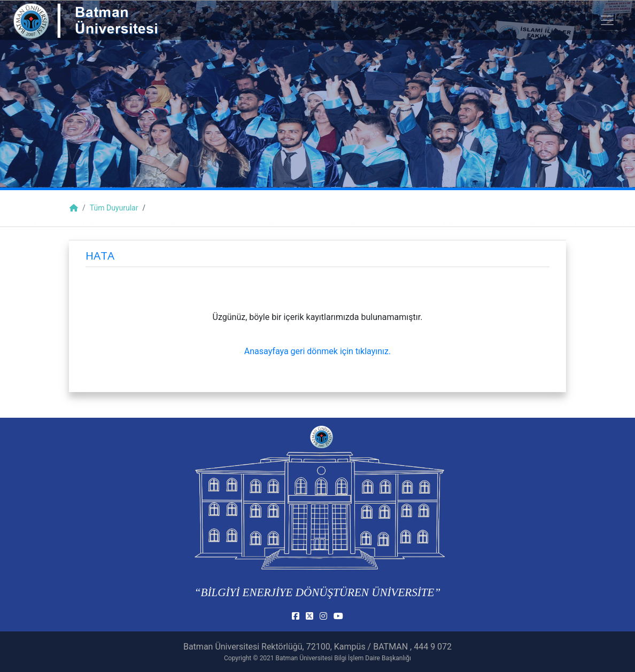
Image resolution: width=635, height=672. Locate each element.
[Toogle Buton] (607, 20)
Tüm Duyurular (114, 208)
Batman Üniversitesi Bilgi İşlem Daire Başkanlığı (343, 658)
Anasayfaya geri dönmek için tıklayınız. (317, 351)
